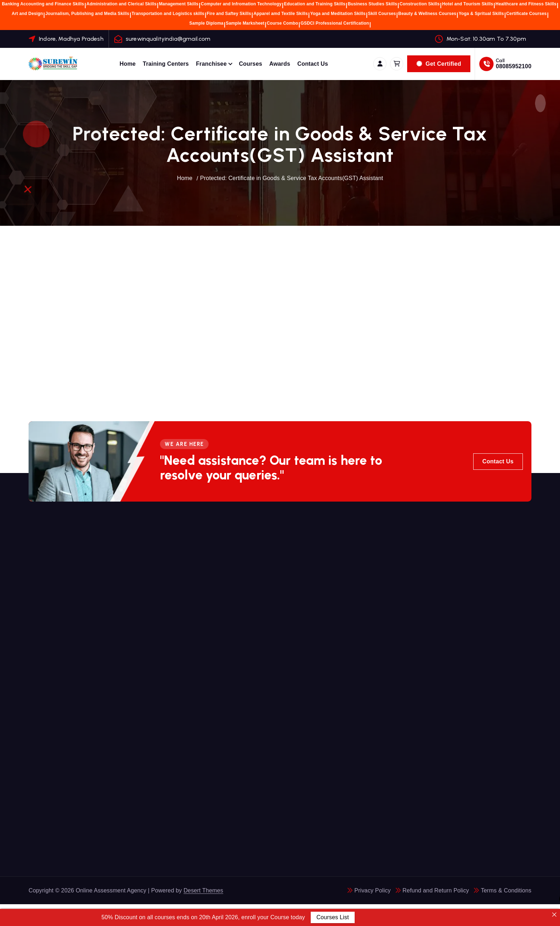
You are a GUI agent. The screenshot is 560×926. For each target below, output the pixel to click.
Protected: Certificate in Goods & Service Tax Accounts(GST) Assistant (291, 178)
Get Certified (439, 64)
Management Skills (179, 4)
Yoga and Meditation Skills (338, 14)
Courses (251, 64)
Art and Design (27, 14)
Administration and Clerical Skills (121, 4)
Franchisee (211, 64)
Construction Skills (420, 4)
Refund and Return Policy (436, 890)
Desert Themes (203, 890)
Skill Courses (382, 14)
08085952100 (514, 66)
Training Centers (166, 64)
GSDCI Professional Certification (335, 23)
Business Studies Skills (372, 4)
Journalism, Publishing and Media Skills (87, 14)
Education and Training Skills (315, 4)
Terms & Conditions (506, 890)
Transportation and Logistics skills (168, 14)
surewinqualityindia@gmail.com (168, 39)
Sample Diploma (206, 23)
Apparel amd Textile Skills (281, 14)
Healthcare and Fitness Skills (526, 4)
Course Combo (282, 23)
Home (128, 64)
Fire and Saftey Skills (229, 14)
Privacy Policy (372, 890)
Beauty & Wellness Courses (427, 14)
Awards (280, 64)
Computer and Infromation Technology (241, 4)
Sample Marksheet (245, 23)
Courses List (333, 917)
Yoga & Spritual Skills (481, 14)
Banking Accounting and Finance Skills (43, 4)
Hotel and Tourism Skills (468, 4)
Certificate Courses (527, 14)
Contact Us (312, 64)
